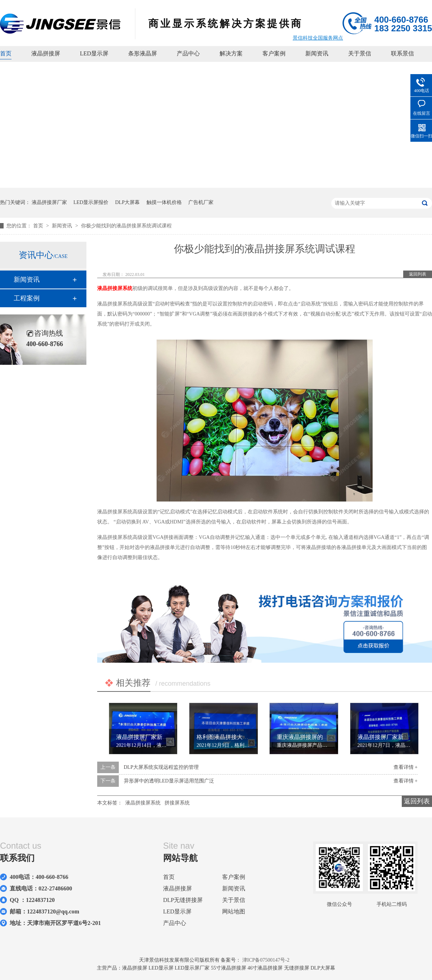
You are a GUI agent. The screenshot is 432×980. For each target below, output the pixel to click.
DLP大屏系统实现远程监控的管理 (161, 767)
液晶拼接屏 (46, 53)
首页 (6, 53)
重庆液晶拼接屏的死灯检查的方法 (320, 737)
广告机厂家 (201, 202)
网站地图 (234, 911)
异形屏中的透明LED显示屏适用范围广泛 (169, 781)
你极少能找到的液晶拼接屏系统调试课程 (126, 226)
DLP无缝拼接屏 (183, 900)
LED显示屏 (94, 53)
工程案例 (27, 298)
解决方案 (231, 53)
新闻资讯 (317, 53)
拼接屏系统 (177, 803)
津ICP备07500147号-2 (266, 960)
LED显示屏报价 (91, 202)
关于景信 (360, 53)
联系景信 (402, 53)
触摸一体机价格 (164, 202)
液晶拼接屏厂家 (49, 202)
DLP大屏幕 (127, 202)
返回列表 (418, 274)
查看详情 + (406, 767)
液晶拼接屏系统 (115, 288)
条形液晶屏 (143, 53)
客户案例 (274, 53)
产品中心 (188, 53)
